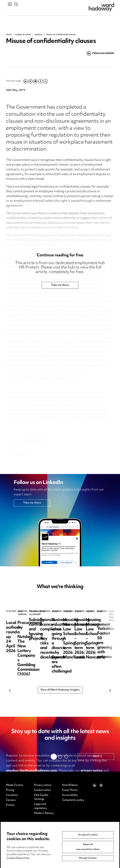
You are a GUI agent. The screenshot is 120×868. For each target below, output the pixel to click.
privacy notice (92, 771)
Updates (39, 35)
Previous (10, 691)
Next (110, 691)
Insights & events (23, 35)
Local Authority (25, 611)
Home (9, 35)
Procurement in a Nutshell (89, 611)
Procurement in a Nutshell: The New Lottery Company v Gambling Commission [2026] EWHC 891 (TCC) (89, 629)
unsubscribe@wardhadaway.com (31, 771)
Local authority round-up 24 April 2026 (28, 622)
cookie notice (16, 776)
